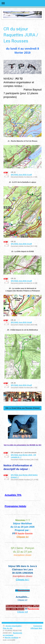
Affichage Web (36, 628)
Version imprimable (12, 626)
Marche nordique (12, 638)
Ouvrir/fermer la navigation (22, 3)
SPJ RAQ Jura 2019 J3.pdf (21, 281)
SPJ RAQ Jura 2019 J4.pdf (21, 322)
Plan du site (8, 628)
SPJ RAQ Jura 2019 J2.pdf (21, 244)
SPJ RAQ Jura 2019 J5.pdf (21, 385)
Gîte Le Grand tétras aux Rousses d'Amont (22, 408)
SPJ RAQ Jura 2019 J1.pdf (21, 175)
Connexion (38, 626)
